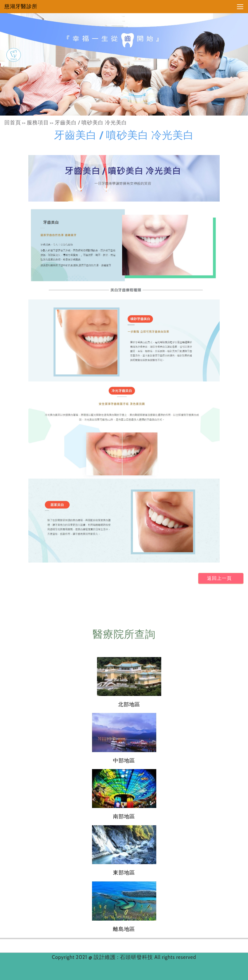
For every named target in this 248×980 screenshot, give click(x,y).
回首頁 (13, 123)
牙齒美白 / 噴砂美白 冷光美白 (91, 123)
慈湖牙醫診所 (21, 6)
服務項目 (38, 123)
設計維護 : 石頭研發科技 (124, 957)
